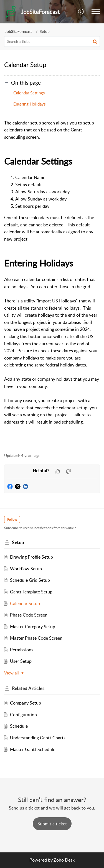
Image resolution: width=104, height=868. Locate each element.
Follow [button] (12, 519)
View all (14, 673)
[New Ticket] (52, 824)
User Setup (21, 661)
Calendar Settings (29, 93)
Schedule (19, 726)
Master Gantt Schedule (33, 749)
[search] (52, 41)
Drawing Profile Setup (31, 557)
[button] (81, 12)
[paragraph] (52, 283)
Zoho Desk (64, 860)
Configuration (23, 715)
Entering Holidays (29, 104)
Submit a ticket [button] (52, 824)
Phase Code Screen (29, 615)
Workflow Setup (26, 569)
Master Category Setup (33, 627)
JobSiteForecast (18, 31)
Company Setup (26, 703)
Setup (45, 31)
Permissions (22, 650)
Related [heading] (28, 688)
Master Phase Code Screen (36, 638)
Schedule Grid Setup (30, 580)
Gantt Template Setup (31, 592)
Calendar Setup (25, 603)
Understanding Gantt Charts (38, 738)
